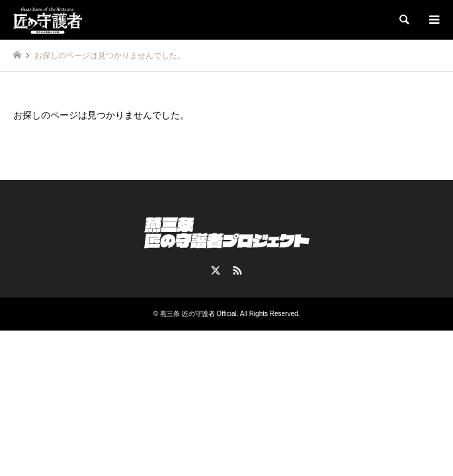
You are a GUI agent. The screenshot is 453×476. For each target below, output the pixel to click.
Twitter (216, 270)
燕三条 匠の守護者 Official (198, 314)
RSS (237, 270)
